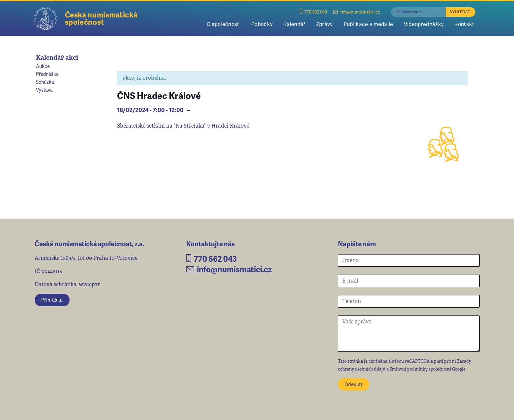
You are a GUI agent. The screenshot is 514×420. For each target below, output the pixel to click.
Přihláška (52, 300)
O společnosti (224, 24)
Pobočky (262, 24)
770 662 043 (313, 12)
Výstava (44, 90)
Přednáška (47, 74)
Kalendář (294, 24)
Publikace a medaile (368, 24)
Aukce (43, 66)
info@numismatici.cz (357, 12)
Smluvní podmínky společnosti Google (428, 369)
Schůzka (45, 82)
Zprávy (325, 24)
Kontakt (464, 24)
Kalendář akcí (57, 58)
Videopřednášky (424, 24)
